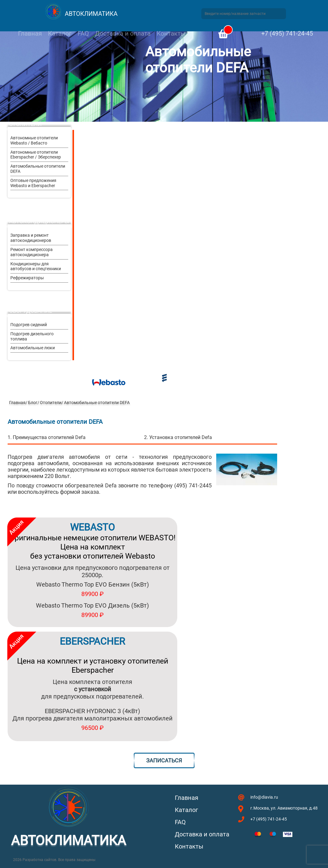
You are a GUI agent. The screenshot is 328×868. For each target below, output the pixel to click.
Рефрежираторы (27, 278)
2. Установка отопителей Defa (178, 437)
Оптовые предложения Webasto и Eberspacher (33, 183)
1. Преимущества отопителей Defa (47, 437)
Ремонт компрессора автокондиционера (32, 252)
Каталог (60, 33)
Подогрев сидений (29, 325)
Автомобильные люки (33, 348)
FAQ (83, 33)
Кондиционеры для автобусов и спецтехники (36, 266)
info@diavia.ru (264, 797)
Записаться (164, 760)
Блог (33, 403)
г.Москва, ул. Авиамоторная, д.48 (284, 808)
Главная (30, 33)
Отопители (25, 124)
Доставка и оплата (123, 33)
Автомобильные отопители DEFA (38, 169)
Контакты (171, 33)
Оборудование (31, 311)
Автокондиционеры (39, 221)
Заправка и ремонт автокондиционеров (31, 238)
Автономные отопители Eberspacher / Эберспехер (36, 155)
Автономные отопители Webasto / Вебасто (34, 140)
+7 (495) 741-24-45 (287, 33)
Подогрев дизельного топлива (32, 336)
